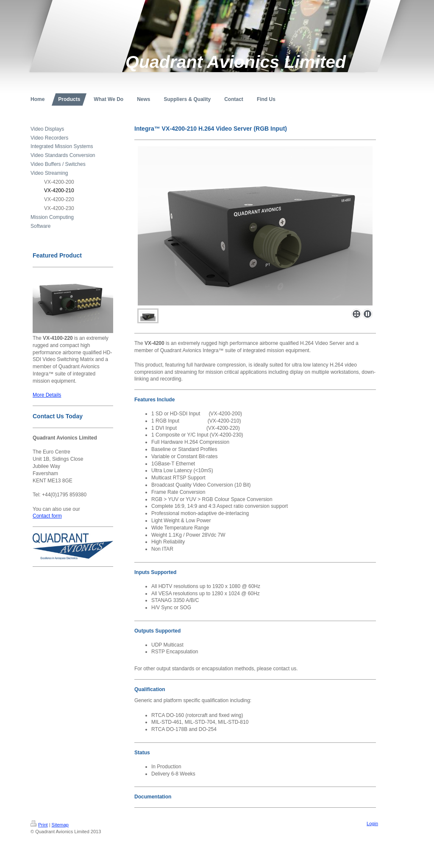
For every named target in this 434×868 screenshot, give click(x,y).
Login (372, 823)
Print (39, 825)
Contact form (47, 516)
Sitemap (60, 825)
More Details (47, 395)
